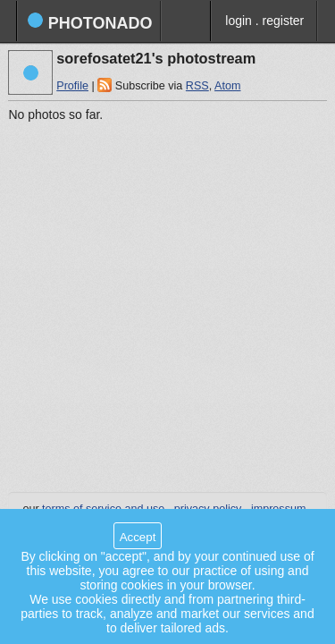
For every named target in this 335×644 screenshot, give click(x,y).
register (284, 21)
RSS (197, 86)
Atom (227, 86)
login (239, 21)
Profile (72, 86)
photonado (90, 22)
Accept (138, 537)
